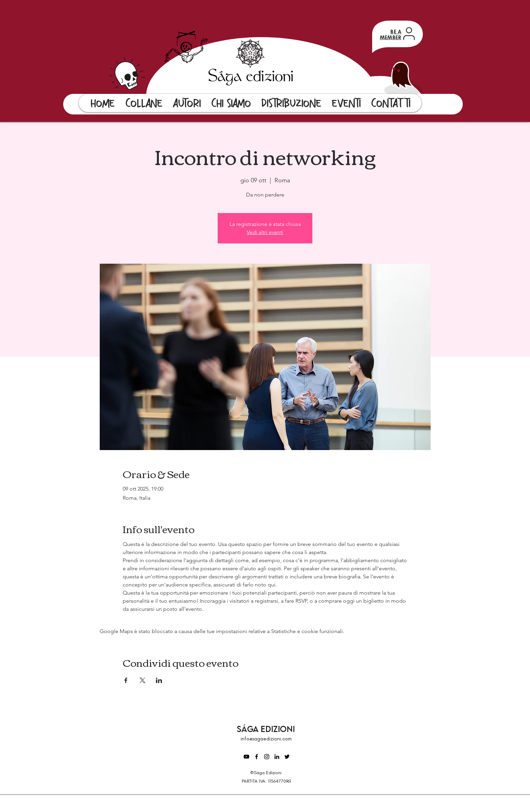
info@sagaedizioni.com (266, 739)
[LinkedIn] (277, 757)
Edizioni (278, 729)
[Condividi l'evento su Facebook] (126, 680)
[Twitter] (287, 757)
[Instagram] (267, 757)
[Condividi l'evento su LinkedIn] (159, 680)
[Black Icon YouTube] (246, 757)
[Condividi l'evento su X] (142, 680)
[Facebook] (257, 757)
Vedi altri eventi (265, 232)
